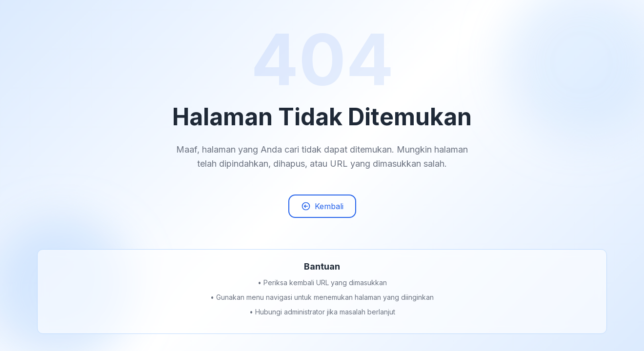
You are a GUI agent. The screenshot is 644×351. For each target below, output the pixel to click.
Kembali (322, 210)
